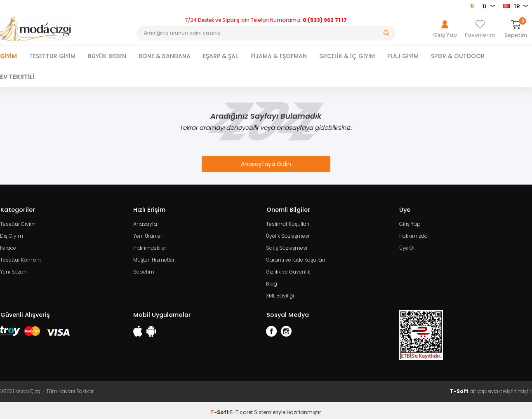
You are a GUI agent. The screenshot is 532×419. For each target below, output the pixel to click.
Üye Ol (407, 246)
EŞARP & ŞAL (220, 56)
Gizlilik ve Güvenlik (288, 269)
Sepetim (144, 269)
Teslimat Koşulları (288, 223)
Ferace (8, 246)
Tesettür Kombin (20, 258)
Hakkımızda (413, 235)
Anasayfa (145, 223)
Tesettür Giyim (18, 223)
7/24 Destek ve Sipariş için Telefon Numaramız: (266, 20)
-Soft (220, 408)
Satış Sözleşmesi (287, 246)
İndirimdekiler (150, 246)
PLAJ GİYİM (403, 56)
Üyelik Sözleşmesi (288, 235)
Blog (272, 281)
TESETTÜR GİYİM (52, 56)
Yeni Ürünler (148, 235)
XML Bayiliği (280, 292)
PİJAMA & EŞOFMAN (279, 56)
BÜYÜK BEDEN (107, 56)
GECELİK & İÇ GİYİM (347, 56)
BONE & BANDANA (165, 56)
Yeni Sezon (13, 269)
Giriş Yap (410, 223)
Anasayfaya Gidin (266, 164)
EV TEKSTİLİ (17, 77)
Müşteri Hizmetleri (154, 258)
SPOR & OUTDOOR (458, 56)
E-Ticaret (241, 408)
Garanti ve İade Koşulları (295, 258)
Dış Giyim (12, 235)
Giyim (8, 56)
